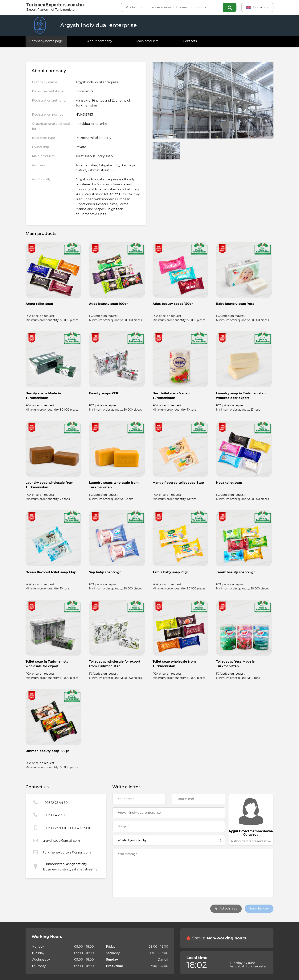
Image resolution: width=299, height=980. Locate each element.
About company (100, 41)
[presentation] (141, 909)
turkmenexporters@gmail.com (67, 852)
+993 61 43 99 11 (55, 815)
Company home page (46, 41)
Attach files (226, 908)
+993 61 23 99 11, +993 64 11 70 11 (67, 828)
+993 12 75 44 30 (55, 803)
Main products (147, 41)
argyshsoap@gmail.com (61, 841)
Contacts (190, 41)
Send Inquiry (259, 908)
